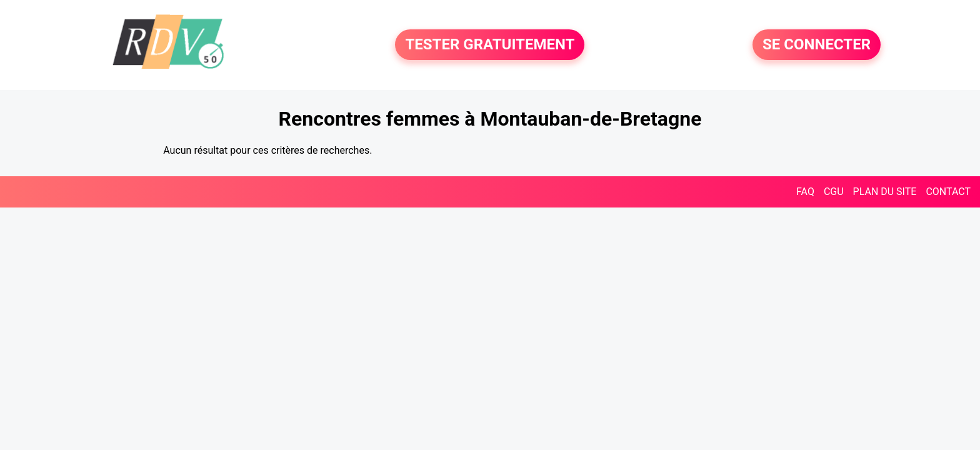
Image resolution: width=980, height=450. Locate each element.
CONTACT (948, 192)
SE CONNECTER (817, 45)
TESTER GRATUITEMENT (490, 45)
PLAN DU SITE (885, 192)
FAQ (805, 192)
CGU (834, 192)
